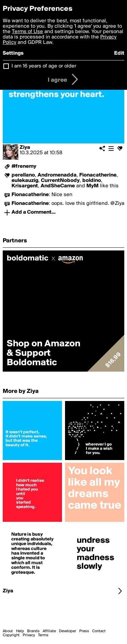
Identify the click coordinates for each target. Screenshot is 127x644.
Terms (43, 635)
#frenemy (24, 166)
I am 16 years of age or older (44, 66)
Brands (33, 631)
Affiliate (49, 631)
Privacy (29, 635)
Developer (68, 631)
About (8, 631)
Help (20, 631)
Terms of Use (27, 32)
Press (84, 631)
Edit (119, 53)
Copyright (11, 635)
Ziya (25, 147)
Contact (99, 631)
